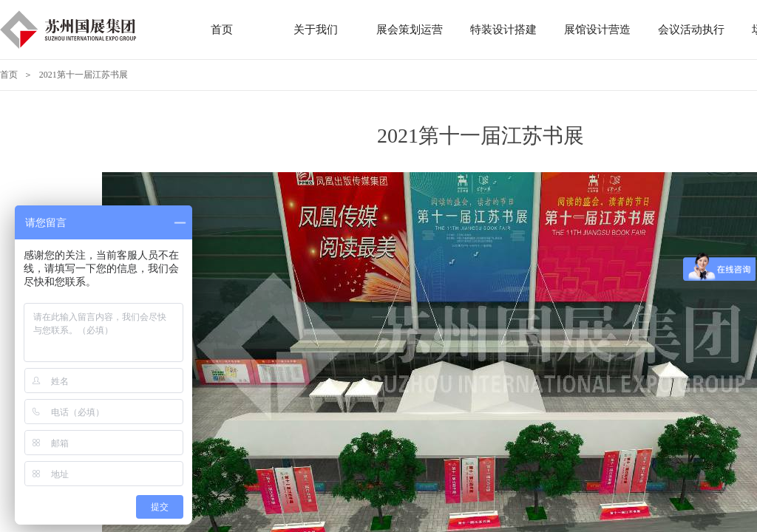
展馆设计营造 (597, 30)
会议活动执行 (691, 30)
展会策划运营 (410, 30)
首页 (9, 75)
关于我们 (316, 30)
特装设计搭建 (503, 30)
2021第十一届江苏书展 (84, 75)
